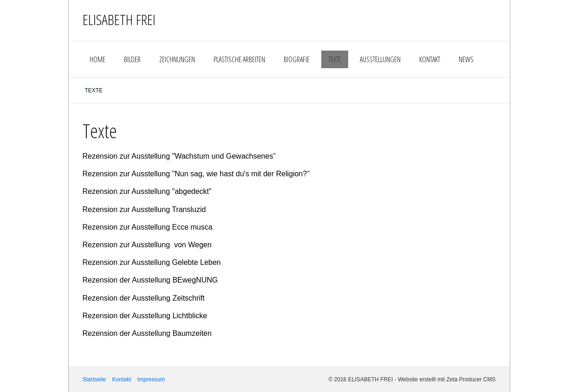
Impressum (151, 379)
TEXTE (335, 59)
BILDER (132, 59)
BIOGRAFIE (297, 59)
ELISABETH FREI (119, 19)
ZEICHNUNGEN (177, 59)
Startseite (94, 379)
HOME (97, 59)
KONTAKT (430, 59)
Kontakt (122, 379)
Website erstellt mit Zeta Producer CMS (447, 379)
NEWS (466, 59)
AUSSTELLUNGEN (380, 59)
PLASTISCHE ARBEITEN (239, 59)
